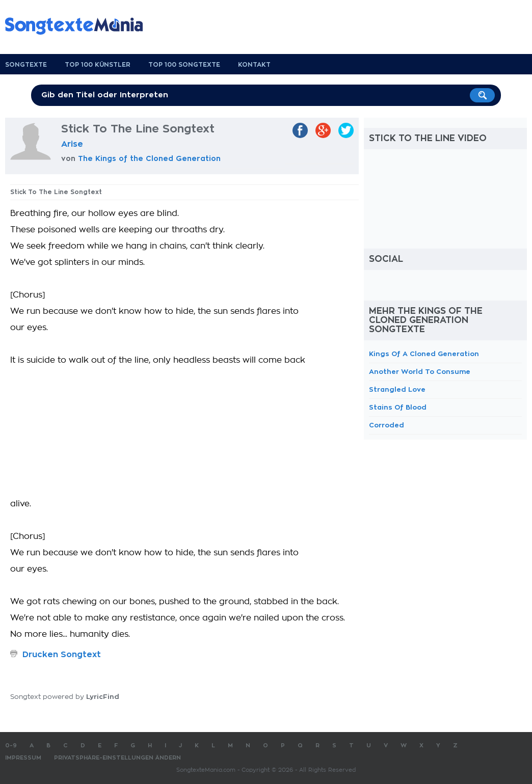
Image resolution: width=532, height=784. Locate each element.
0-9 (11, 746)
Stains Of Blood (398, 407)
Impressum (23, 758)
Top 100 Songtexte (184, 65)
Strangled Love (397, 389)
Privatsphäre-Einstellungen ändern (117, 758)
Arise (72, 144)
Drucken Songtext (62, 655)
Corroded (387, 425)
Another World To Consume (420, 372)
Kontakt (254, 65)
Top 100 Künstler (98, 65)
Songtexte (26, 65)
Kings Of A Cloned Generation (424, 354)
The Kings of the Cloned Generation (149, 158)
